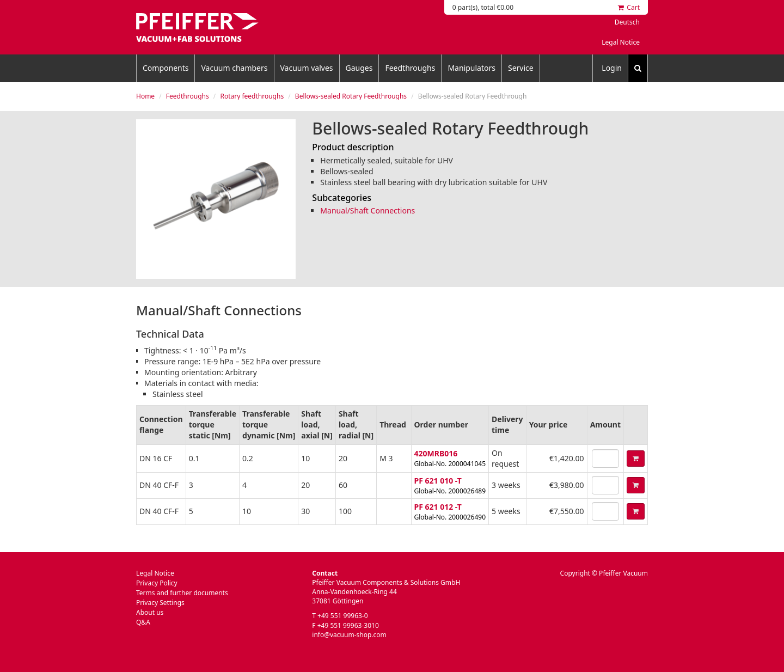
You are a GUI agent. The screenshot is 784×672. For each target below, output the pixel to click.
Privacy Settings (160, 603)
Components (166, 68)
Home (145, 96)
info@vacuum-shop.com (349, 635)
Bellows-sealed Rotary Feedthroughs (351, 96)
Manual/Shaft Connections (367, 210)
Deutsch (627, 22)
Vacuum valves (307, 68)
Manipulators (471, 68)
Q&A (143, 622)
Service (521, 68)
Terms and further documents (182, 593)
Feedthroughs (410, 68)
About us (150, 612)
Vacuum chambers (234, 68)
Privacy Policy (157, 583)
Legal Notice (621, 42)
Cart (629, 7)
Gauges (359, 68)
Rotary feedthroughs (252, 96)
